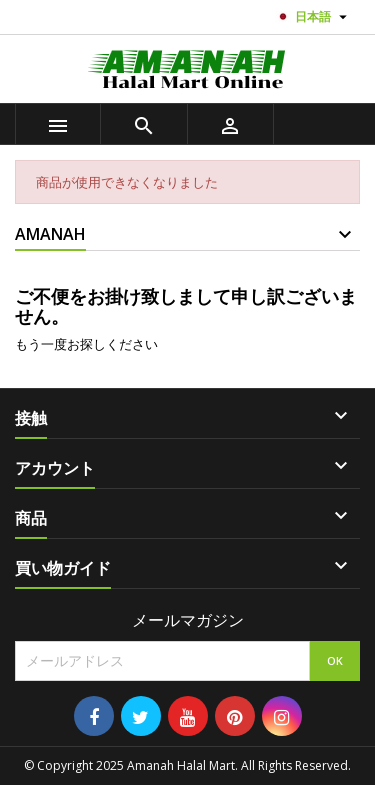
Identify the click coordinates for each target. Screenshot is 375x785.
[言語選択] (313, 17)
